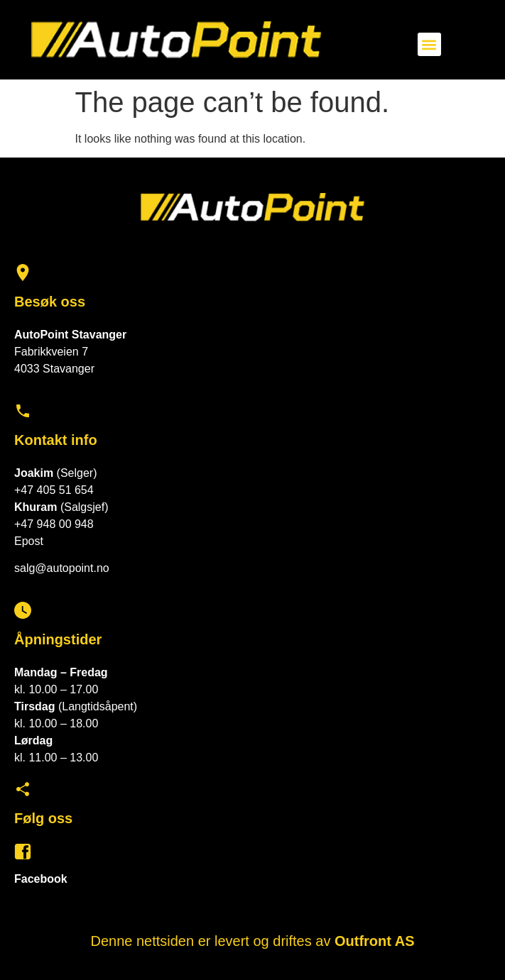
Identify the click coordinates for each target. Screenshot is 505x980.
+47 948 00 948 (54, 524)
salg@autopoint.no (62, 568)
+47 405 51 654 (54, 490)
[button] (429, 44)
